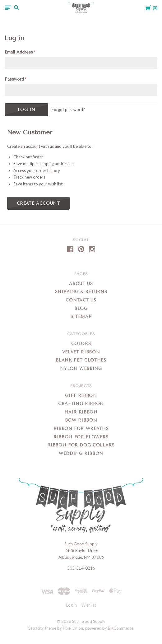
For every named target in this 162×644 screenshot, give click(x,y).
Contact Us (81, 300)
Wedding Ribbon (81, 453)
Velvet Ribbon (81, 352)
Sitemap (81, 317)
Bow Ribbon (81, 420)
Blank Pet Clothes (81, 360)
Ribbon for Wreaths (81, 429)
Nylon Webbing (81, 369)
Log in (72, 605)
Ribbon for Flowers (81, 437)
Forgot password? (68, 110)
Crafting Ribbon (81, 404)
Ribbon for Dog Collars (81, 445)
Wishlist (89, 605)
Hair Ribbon (81, 412)
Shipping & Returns (81, 292)
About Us (81, 284)
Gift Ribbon (81, 396)
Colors (81, 344)
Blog (81, 308)
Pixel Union (73, 628)
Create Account (38, 203)
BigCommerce (121, 628)
